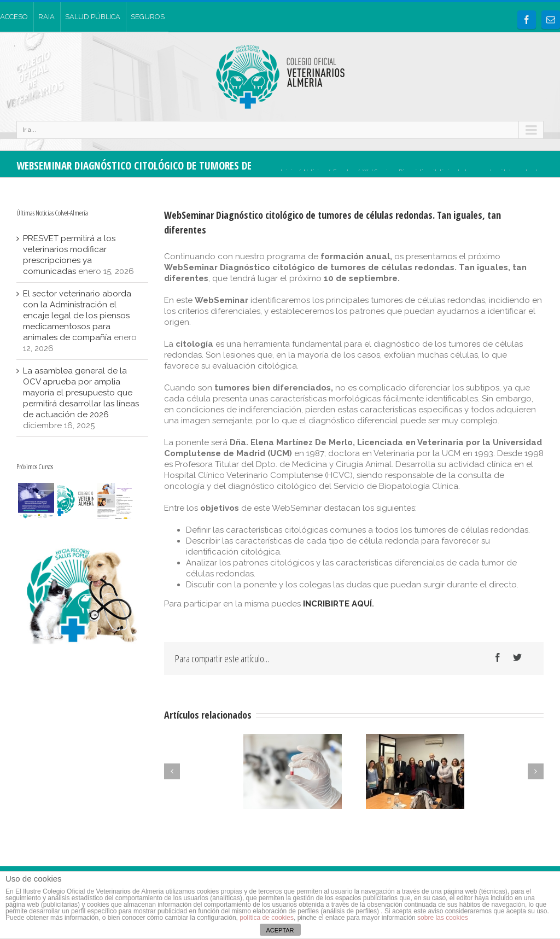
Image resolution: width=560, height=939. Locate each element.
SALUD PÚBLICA (93, 17)
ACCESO (14, 17)
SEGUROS (148, 17)
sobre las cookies (442, 918)
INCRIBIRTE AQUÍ (337, 604)
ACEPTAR (280, 930)
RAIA (46, 17)
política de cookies (267, 918)
